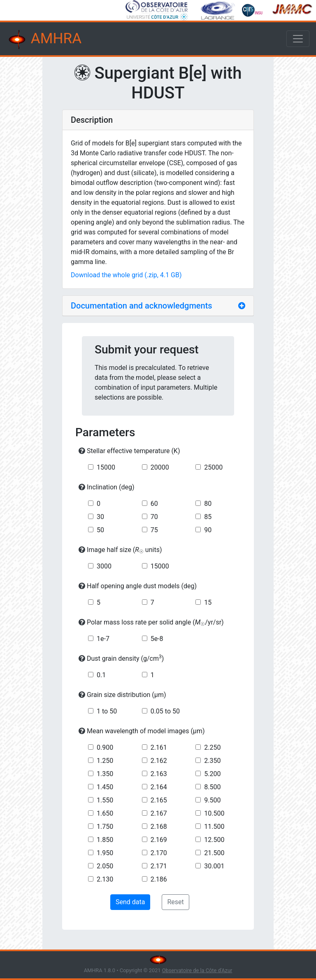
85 (208, 517)
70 (154, 517)
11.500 (214, 827)
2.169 (159, 840)
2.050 (105, 866)
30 (100, 517)
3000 (104, 566)
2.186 (159, 879)
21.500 (214, 853)
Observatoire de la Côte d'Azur (197, 970)
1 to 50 (107, 711)
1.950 (105, 853)
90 (208, 530)
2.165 (159, 800)
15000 (106, 467)
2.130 (105, 879)
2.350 (212, 761)
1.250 (105, 761)
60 (154, 504)
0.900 (105, 747)
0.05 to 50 (165, 711)
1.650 (105, 813)
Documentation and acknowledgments (142, 306)
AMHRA (44, 40)
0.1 (101, 675)
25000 (213, 467)
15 (208, 602)
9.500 (212, 800)
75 (154, 530)
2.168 (159, 827)
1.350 (105, 774)
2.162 (159, 761)
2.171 (159, 866)
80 (208, 504)
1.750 (105, 827)
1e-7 (103, 639)
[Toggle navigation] (298, 39)
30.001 (214, 866)
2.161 (159, 747)
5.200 (212, 774)
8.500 (212, 787)
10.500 (214, 813)
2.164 (159, 787)
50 (100, 530)
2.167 (159, 813)
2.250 (212, 747)
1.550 (105, 800)
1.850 (105, 840)
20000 (160, 467)
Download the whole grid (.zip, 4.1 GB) (126, 275)
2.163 (159, 774)
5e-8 (157, 639)
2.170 (159, 853)
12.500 (214, 840)
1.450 (105, 787)
